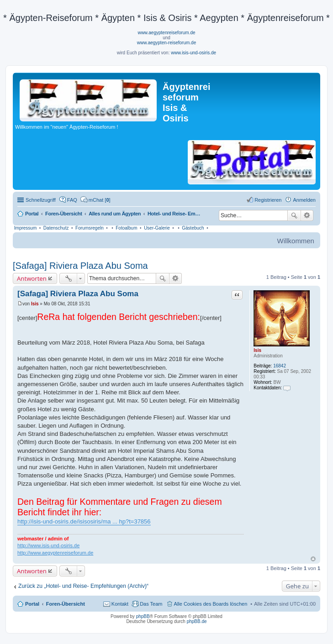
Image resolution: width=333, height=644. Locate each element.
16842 (280, 366)
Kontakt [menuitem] (120, 604)
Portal (32, 214)
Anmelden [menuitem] (304, 200)
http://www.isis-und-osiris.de (48, 545)
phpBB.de (197, 621)
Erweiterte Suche (307, 215)
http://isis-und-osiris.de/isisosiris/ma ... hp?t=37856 (84, 521)
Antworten (32, 278)
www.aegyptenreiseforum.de (166, 33)
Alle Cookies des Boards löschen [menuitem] (211, 604)
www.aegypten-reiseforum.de (167, 43)
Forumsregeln (90, 228)
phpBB (143, 616)
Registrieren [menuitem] (268, 200)
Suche (294, 215)
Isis (257, 350)
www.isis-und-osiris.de (193, 53)
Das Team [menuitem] (151, 604)
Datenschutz (56, 228)
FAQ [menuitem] (72, 200)
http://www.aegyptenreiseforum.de (55, 553)
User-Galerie (157, 228)
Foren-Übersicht (66, 604)
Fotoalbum (126, 228)
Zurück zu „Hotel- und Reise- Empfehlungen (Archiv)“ (83, 586)
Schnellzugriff (41, 200)
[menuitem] (95, 200)
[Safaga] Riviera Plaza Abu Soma (80, 266)
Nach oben (313, 559)
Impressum (25, 228)
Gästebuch (193, 228)
